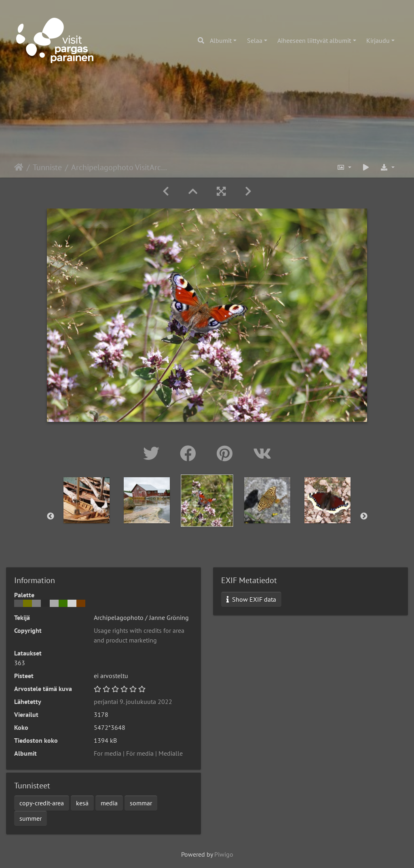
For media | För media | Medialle (138, 753)
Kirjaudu (378, 40)
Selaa (255, 40)
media (109, 803)
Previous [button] (51, 516)
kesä (82, 803)
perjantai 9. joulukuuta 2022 (133, 702)
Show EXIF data (251, 599)
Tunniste (47, 167)
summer (31, 818)
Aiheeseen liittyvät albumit (314, 40)
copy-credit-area (42, 803)
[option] (87, 500)
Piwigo (224, 854)
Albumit (221, 40)
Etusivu (19, 167)
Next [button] (364, 516)
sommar (141, 803)
